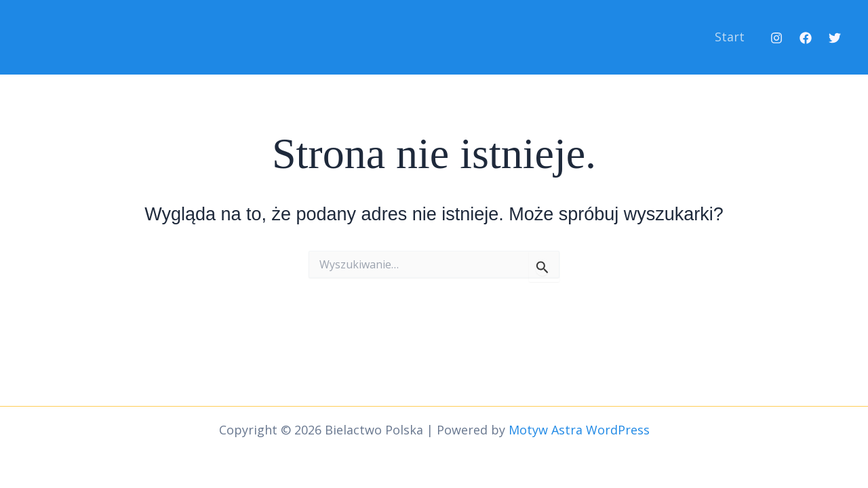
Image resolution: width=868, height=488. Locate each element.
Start (730, 37)
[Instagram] (776, 38)
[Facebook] (806, 38)
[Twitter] (835, 38)
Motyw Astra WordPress (579, 430)
